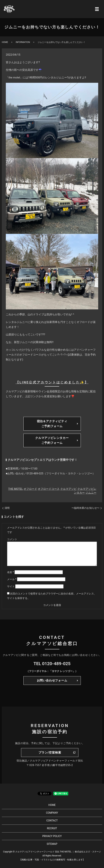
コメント (12, 539)
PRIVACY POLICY (52, 836)
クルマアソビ (68, 489)
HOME (5, 42)
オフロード (30, 489)
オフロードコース (49, 489)
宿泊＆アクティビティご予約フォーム (52, 424)
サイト (11, 586)
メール (12, 579)
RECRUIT (52, 828)
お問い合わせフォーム (52, 680)
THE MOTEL (16, 489)
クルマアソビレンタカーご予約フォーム (52, 440)
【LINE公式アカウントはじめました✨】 (52, 382)
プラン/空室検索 (50, 753)
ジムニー (91, 493)
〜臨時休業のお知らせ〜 (85, 508)
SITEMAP (52, 844)
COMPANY (52, 813)
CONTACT (52, 821)
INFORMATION (23, 42)
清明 (7, 508)
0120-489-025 (56, 664)
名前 (11, 572)
